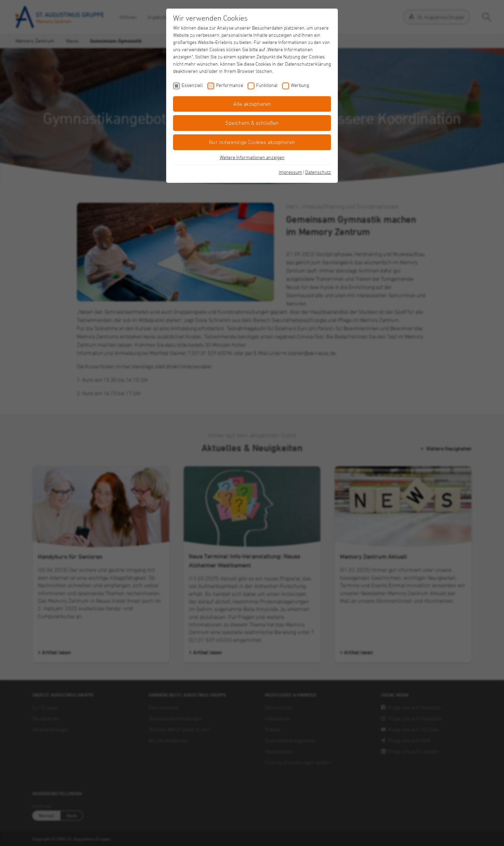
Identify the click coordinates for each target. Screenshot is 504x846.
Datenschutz (318, 172)
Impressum (290, 172)
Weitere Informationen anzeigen (252, 157)
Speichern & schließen (252, 123)
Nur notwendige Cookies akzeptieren (252, 142)
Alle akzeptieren (252, 104)
